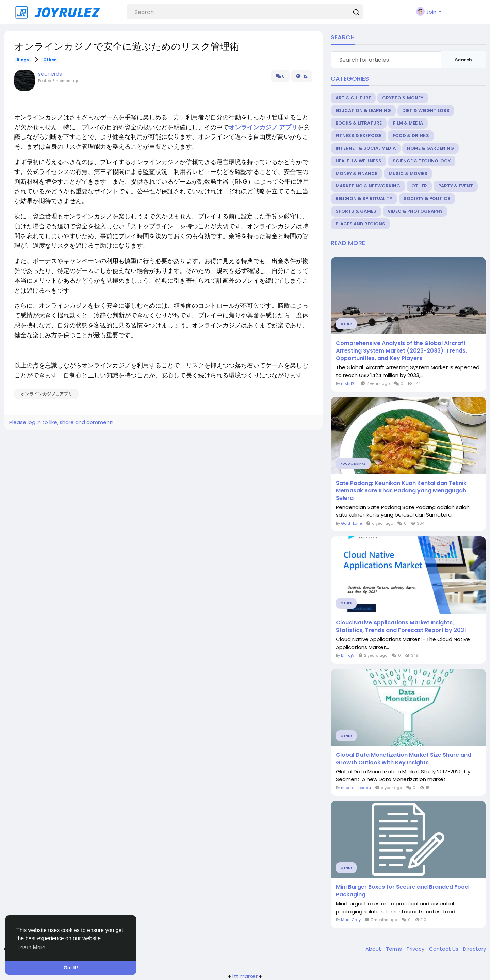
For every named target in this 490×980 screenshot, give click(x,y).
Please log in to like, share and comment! (61, 422)
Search (463, 60)
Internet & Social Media (366, 148)
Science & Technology (422, 161)
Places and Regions (360, 224)
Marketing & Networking (368, 186)
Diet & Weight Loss (426, 110)
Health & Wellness (358, 161)
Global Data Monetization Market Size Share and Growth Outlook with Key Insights (404, 759)
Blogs (23, 60)
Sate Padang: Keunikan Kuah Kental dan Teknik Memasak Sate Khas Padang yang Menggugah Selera (401, 491)
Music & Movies (408, 173)
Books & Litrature (359, 123)
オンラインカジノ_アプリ (46, 394)
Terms (395, 949)
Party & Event (456, 186)
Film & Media (408, 123)
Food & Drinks (411, 136)
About (374, 949)
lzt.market (245, 976)
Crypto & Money (403, 98)
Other (50, 60)
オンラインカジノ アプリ (263, 127)
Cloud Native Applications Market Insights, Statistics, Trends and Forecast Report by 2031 (401, 626)
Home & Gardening (430, 148)
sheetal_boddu (356, 788)
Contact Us (444, 949)
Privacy (416, 949)
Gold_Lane (352, 523)
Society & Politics (427, 199)
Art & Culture (353, 98)
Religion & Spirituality (364, 199)
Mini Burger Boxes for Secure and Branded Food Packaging (402, 891)
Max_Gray (351, 920)
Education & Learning (363, 110)
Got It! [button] (71, 968)
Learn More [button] (31, 948)
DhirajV (348, 655)
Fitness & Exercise (358, 136)
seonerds (50, 74)
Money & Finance (356, 173)
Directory (475, 949)
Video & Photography (415, 211)
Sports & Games (356, 211)
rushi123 (349, 383)
